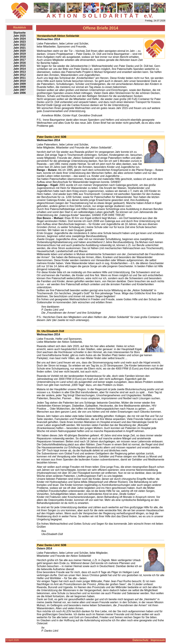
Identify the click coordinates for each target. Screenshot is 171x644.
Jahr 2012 (20, 75)
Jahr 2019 (20, 54)
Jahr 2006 (20, 93)
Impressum (158, 640)
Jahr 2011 (20, 78)
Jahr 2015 (20, 66)
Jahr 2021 (20, 48)
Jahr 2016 (20, 63)
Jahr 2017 (20, 60)
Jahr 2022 (20, 45)
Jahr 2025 (20, 36)
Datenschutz (141, 640)
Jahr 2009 (20, 84)
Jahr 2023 (20, 42)
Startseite (20, 33)
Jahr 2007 (20, 90)
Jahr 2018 (20, 57)
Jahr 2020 (20, 51)
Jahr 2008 (20, 87)
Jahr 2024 (20, 39)
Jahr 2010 (20, 81)
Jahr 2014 (20, 69)
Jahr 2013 (20, 72)
